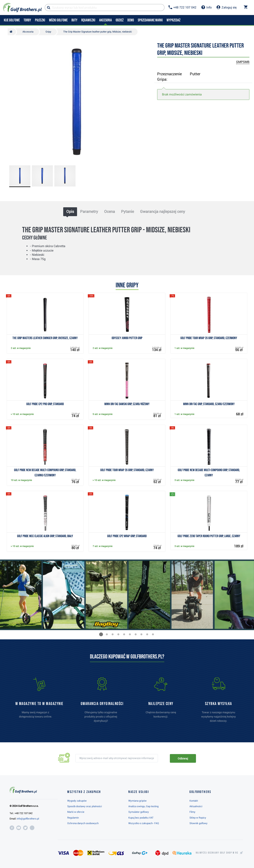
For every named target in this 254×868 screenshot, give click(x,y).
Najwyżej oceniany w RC (217, 853)
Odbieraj (183, 758)
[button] (101, 634)
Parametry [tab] (89, 212)
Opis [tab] (70, 212)
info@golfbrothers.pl (28, 819)
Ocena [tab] (110, 212)
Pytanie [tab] (127, 212)
